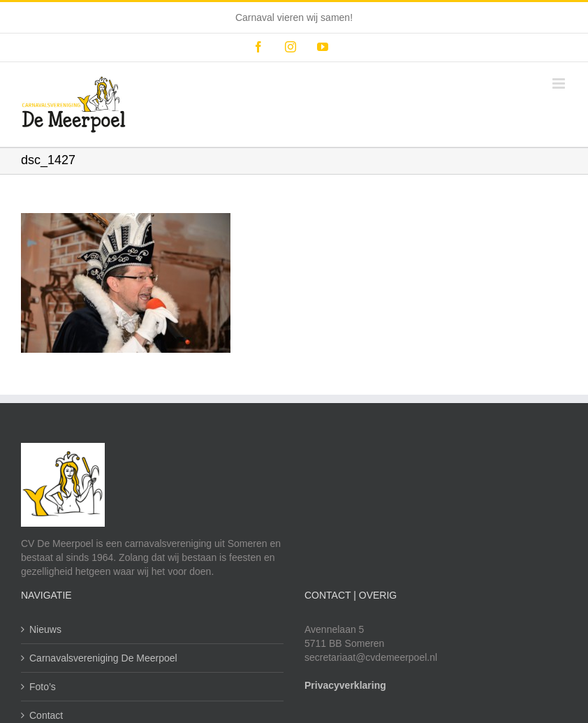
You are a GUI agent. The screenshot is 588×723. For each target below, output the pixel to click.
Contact (46, 715)
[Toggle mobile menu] (560, 83)
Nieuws (45, 629)
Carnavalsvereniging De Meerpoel (103, 658)
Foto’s (43, 687)
